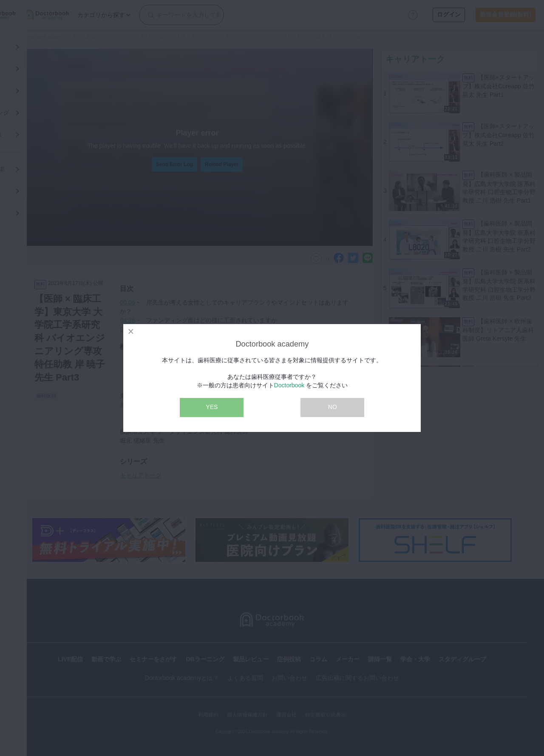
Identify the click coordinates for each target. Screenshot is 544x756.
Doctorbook (289, 385)
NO (333, 407)
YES (212, 407)
